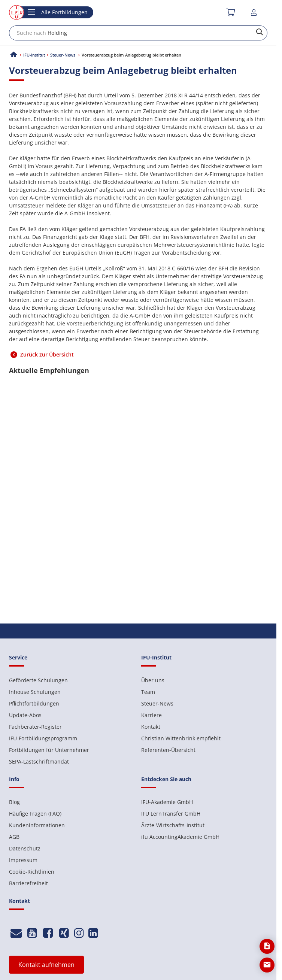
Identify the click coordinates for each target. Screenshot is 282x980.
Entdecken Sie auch (166, 779)
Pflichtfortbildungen (34, 703)
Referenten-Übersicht (168, 750)
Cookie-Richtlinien (32, 872)
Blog (14, 802)
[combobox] (138, 33)
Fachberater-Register (35, 727)
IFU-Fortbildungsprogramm (43, 738)
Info (14, 779)
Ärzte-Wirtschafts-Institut (173, 825)
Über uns (153, 680)
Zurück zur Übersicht (47, 354)
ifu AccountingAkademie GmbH (180, 837)
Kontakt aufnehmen (46, 965)
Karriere (151, 715)
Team (148, 692)
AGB (14, 837)
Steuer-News (157, 703)
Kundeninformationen (37, 825)
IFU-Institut (34, 55)
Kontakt (151, 727)
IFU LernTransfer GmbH (171, 814)
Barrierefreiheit (28, 883)
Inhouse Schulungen (35, 692)
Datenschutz (25, 848)
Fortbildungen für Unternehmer (49, 750)
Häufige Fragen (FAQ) (35, 814)
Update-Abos (25, 715)
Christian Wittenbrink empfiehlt (181, 738)
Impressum (23, 860)
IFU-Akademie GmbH (167, 802)
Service (18, 657)
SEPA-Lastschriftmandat (39, 761)
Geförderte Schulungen (38, 680)
